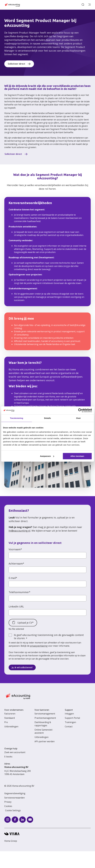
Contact (69, 727)
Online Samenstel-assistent (44, 731)
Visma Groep (11, 841)
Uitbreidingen (11, 727)
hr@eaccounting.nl (19, 531)
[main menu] (89, 5)
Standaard (9, 718)
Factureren (10, 714)
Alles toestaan (77, 456)
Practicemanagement (45, 718)
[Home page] (12, 5)
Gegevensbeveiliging (15, 793)
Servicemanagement (45, 714)
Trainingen (70, 722)
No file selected (16, 629)
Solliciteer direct (17, 64)
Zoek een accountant (15, 752)
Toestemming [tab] (17, 418)
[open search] (83, 5)
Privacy (8, 802)
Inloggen (69, 714)
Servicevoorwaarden (14, 798)
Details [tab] (48, 418)
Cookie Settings (13, 810)
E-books (8, 757)
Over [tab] (78, 418)
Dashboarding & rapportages (43, 724)
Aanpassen (47, 456)
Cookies (8, 806)
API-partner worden (45, 741)
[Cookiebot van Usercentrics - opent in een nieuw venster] (80, 410)
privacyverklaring (39, 646)
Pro (6, 722)
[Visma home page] (47, 834)
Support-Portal (72, 718)
